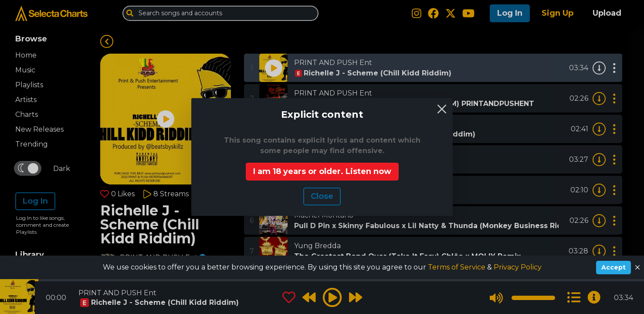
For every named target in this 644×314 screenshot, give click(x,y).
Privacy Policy (518, 267)
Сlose (322, 196)
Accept (613, 267)
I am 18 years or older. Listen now (322, 171)
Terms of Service (458, 267)
